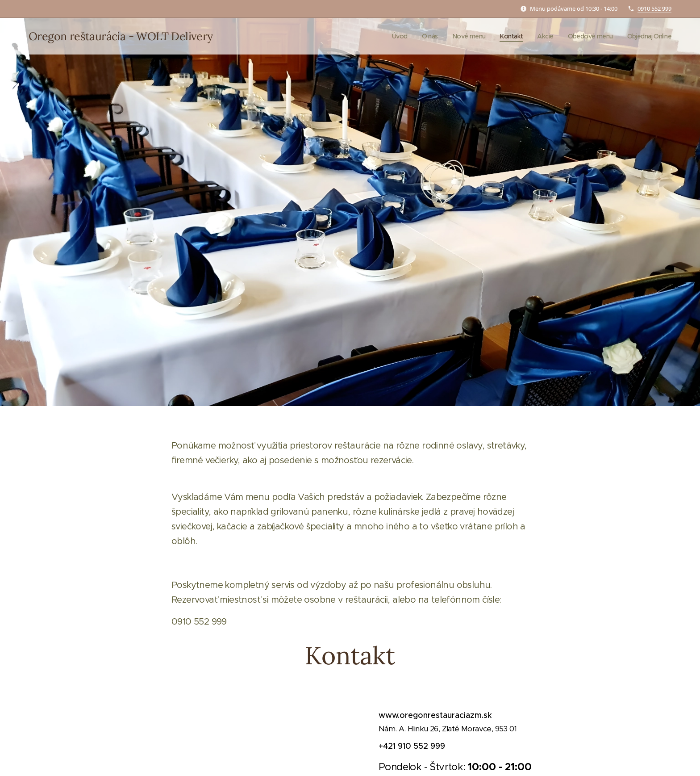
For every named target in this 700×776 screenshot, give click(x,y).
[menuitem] (388, 36)
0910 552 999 (654, 8)
